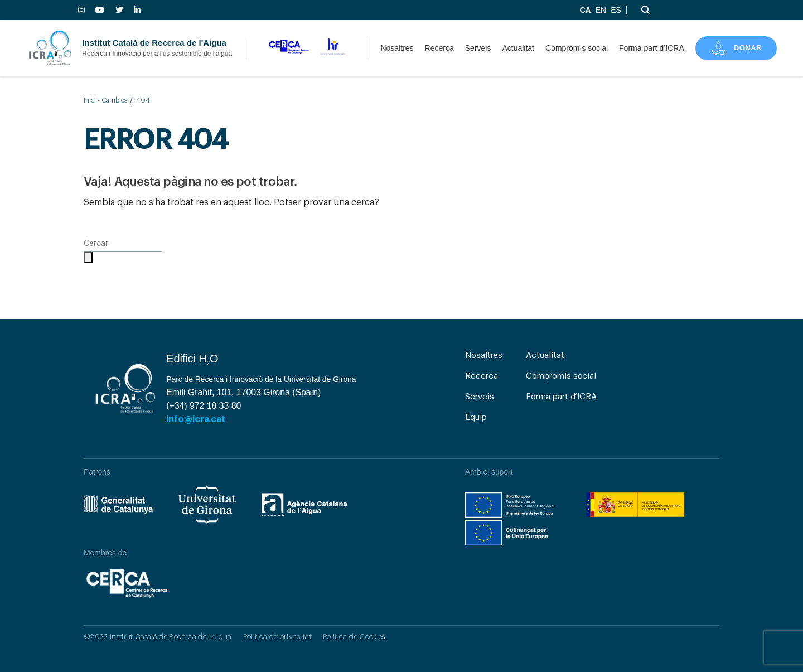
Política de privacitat (277, 637)
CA (585, 10)
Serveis (478, 48)
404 (143, 100)
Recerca (439, 48)
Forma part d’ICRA (652, 48)
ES (616, 10)
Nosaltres (397, 48)
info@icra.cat (196, 419)
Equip (476, 417)
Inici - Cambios (105, 100)
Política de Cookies (354, 637)
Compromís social (577, 48)
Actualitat (518, 48)
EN (601, 10)
